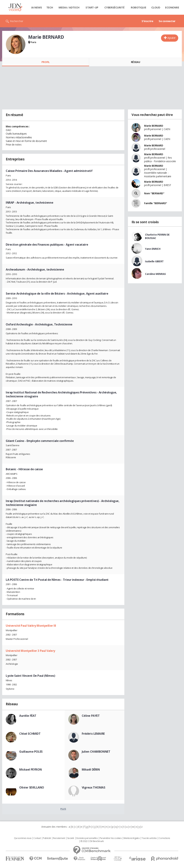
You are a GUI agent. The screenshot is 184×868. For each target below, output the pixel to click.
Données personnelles (87, 838)
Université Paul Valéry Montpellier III (31, 626)
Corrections (164, 838)
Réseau (135, 62)
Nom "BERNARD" (154, 193)
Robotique (138, 7)
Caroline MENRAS (155, 274)
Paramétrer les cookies (111, 838)
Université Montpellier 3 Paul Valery (30, 651)
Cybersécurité (114, 7)
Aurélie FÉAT (28, 716)
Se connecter (167, 21)
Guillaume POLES (31, 752)
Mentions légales (132, 838)
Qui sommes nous (23, 838)
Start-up (92, 7)
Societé (71, 838)
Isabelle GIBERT (154, 261)
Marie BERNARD (154, 126)
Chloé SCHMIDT (30, 734)
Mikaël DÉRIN (91, 770)
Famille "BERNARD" (156, 203)
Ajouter (172, 38)
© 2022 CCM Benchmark (92, 841)
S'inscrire (147, 21)
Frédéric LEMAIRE (93, 734)
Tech (50, 7)
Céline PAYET (91, 716)
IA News (37, 7)
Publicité (47, 838)
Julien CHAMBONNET (96, 752)
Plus (63, 809)
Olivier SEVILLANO (32, 787)
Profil (46, 62)
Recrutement (59, 838)
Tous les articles (149, 838)
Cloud (156, 7)
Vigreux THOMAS (94, 787)
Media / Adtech (69, 7)
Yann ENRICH (153, 249)
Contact (37, 838)
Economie (172, 7)
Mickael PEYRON (30, 770)
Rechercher (17, 21)
